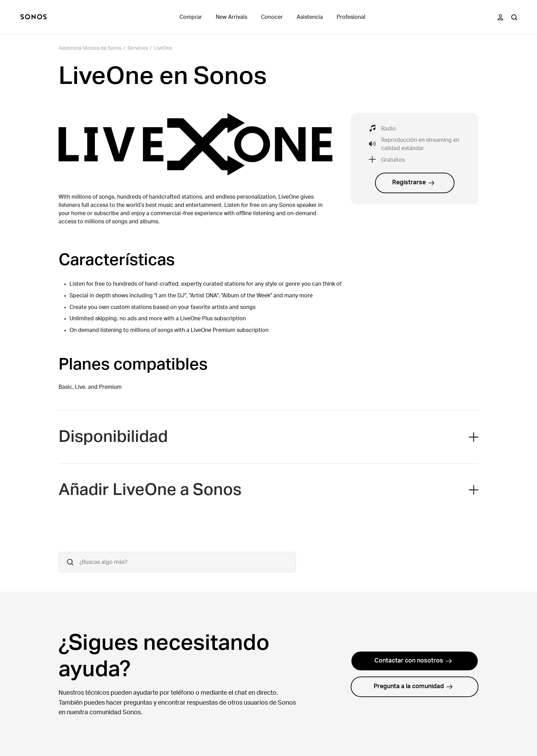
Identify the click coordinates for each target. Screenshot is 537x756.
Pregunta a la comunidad (413, 686)
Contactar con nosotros (413, 661)
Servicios (138, 48)
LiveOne (163, 48)
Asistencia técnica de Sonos (90, 48)
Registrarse (413, 183)
